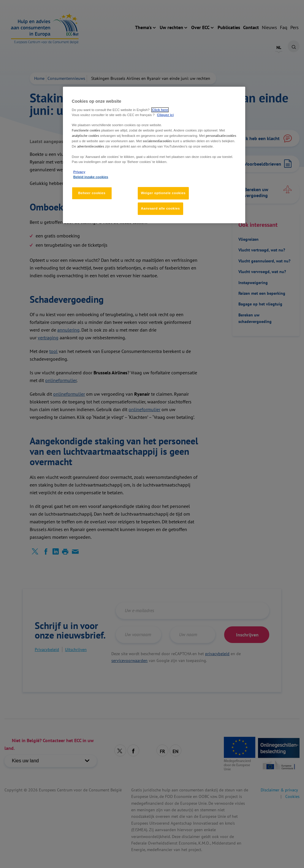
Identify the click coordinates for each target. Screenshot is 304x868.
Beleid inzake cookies (91, 177)
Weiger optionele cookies (163, 193)
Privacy (79, 172)
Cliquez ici (165, 115)
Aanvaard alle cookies (160, 208)
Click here (160, 110)
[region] (154, 155)
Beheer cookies (92, 193)
